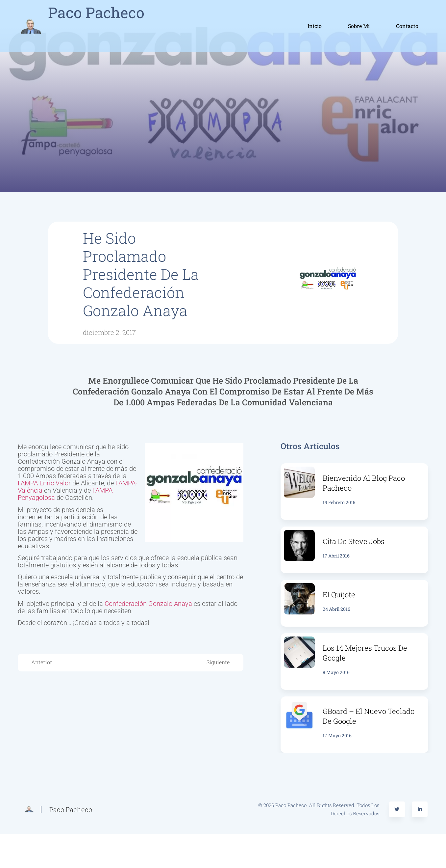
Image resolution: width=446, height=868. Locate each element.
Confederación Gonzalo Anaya (148, 604)
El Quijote (339, 595)
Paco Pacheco (96, 12)
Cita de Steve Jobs (354, 541)
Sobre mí (359, 26)
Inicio (315, 26)
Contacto (407, 26)
